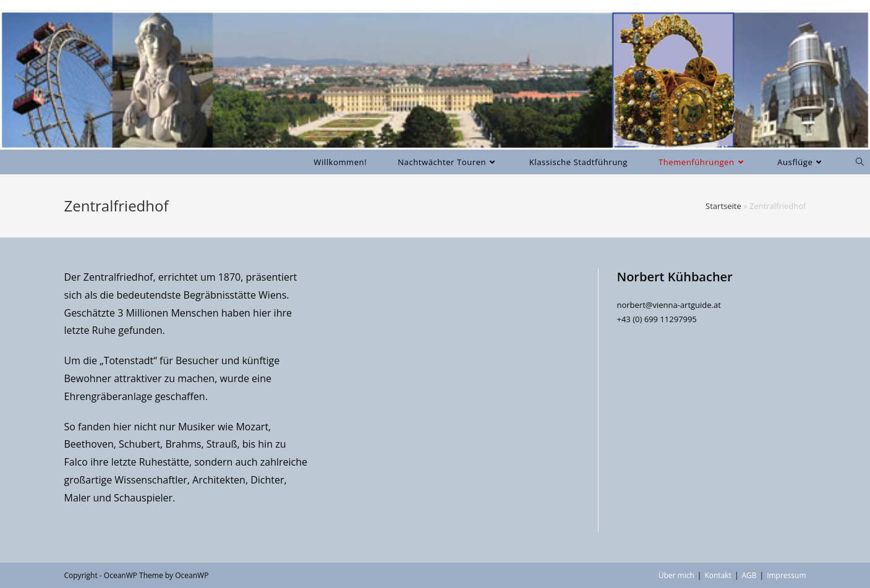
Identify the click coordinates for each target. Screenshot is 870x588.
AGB (749, 575)
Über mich (676, 575)
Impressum (786, 575)
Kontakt (718, 575)
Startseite (723, 206)
